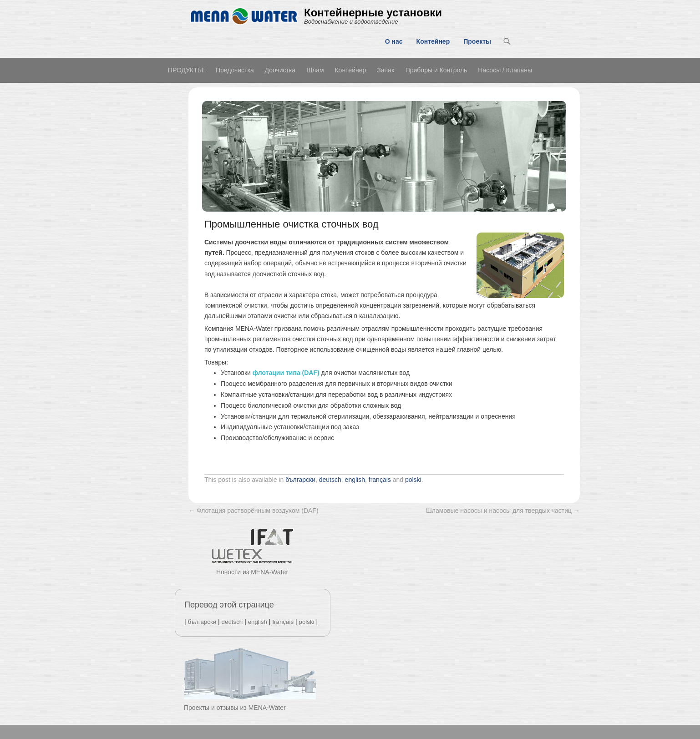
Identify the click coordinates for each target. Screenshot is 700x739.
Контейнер (433, 41)
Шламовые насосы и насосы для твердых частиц (503, 511)
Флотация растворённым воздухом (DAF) (254, 511)
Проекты (477, 41)
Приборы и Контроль (436, 70)
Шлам (315, 70)
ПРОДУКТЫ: (186, 70)
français (380, 480)
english (355, 480)
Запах (386, 70)
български (300, 480)
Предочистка (235, 70)
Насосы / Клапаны (505, 70)
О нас (394, 41)
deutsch (330, 480)
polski (413, 480)
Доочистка (280, 70)
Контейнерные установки (373, 13)
